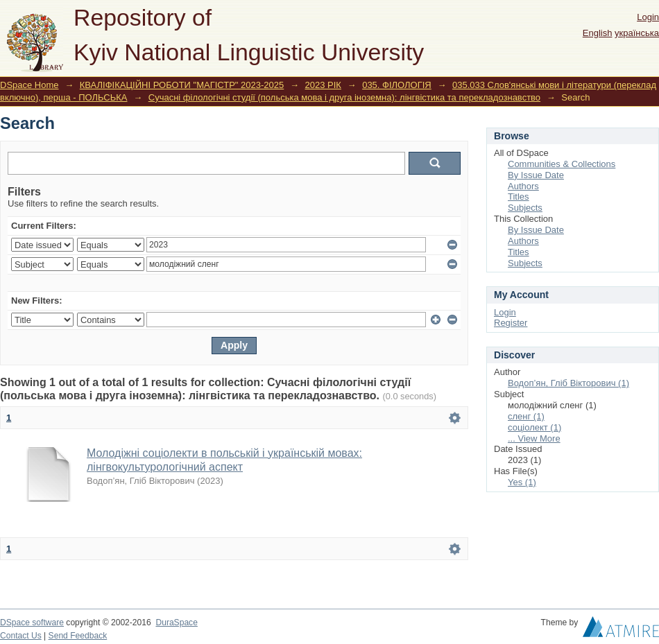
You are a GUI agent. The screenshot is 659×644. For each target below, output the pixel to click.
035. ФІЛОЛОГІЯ (397, 85)
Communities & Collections (562, 164)
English (598, 33)
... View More (534, 438)
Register (511, 323)
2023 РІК (323, 85)
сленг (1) (526, 416)
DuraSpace (176, 623)
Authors (523, 186)
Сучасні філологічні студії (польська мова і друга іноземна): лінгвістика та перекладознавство (344, 97)
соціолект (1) (534, 427)
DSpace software (32, 623)
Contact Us (21, 636)
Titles (519, 197)
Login (648, 17)
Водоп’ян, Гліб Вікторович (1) (568, 383)
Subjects (525, 208)
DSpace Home (29, 85)
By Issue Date (536, 175)
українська (637, 33)
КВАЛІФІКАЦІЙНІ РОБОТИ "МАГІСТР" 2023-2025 (182, 85)
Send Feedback (78, 636)
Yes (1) (522, 482)
